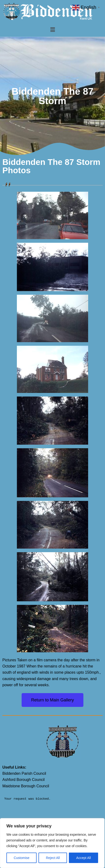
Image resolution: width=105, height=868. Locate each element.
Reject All (53, 858)
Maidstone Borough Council (26, 786)
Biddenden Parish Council (24, 773)
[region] (52, 843)
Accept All (84, 858)
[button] (52, 30)
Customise (22, 858)
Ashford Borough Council (24, 780)
